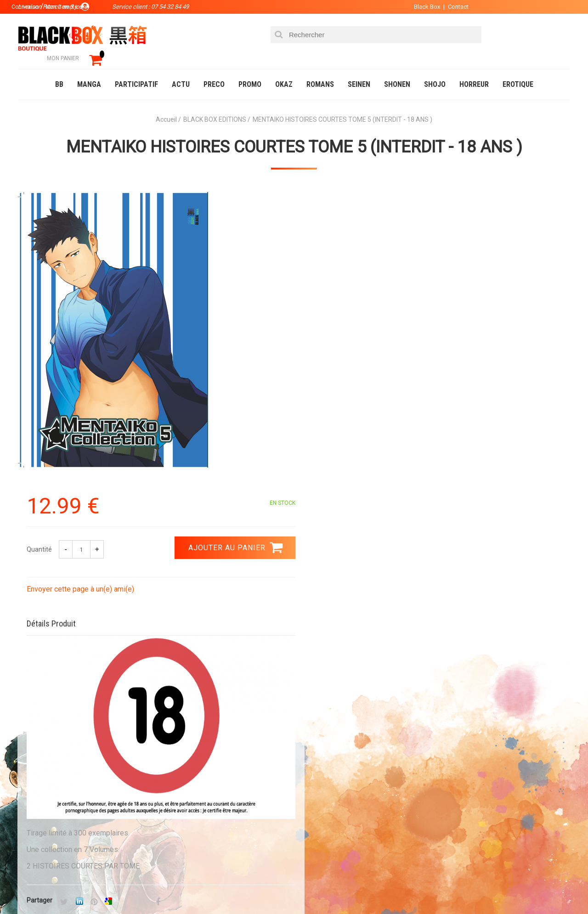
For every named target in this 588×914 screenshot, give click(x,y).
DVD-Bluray (85, 888)
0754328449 (331, 683)
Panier (309, 769)
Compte (311, 784)
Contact (454, 7)
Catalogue (37, 888)
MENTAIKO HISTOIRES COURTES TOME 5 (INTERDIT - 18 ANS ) (294, 134)
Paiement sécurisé (209, 683)
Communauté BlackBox (155, 888)
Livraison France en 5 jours (492, 689)
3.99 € (43, 692)
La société (210, 769)
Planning (208, 813)
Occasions (223, 888)
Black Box (422, 7)
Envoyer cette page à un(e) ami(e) (357, 293)
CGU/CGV (312, 813)
